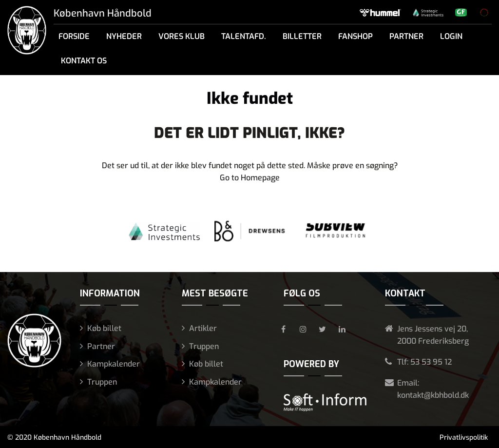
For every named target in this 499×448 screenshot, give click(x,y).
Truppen (102, 382)
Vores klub (182, 36)
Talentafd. (244, 36)
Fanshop (355, 36)
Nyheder (124, 36)
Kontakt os (84, 61)
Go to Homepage (250, 178)
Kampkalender (114, 364)
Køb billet (104, 328)
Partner (406, 36)
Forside (74, 36)
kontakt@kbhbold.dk (433, 395)
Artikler (203, 328)
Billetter (302, 36)
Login (451, 36)
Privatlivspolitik (464, 438)
